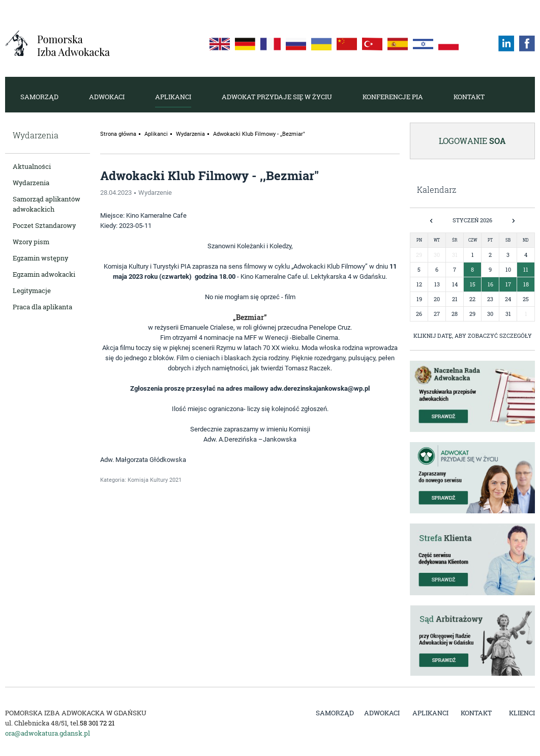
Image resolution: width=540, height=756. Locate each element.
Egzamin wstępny (40, 258)
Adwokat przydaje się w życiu (277, 97)
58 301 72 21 (97, 723)
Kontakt (469, 97)
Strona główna (118, 134)
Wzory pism (31, 242)
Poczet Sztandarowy (44, 225)
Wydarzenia (31, 183)
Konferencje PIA (393, 97)
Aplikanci (173, 97)
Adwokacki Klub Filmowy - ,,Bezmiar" (259, 134)
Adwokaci (107, 97)
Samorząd (39, 97)
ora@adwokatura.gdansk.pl (48, 733)
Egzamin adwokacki (44, 274)
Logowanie (472, 141)
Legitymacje (32, 290)
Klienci (522, 713)
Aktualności (32, 166)
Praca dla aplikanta (42, 307)
